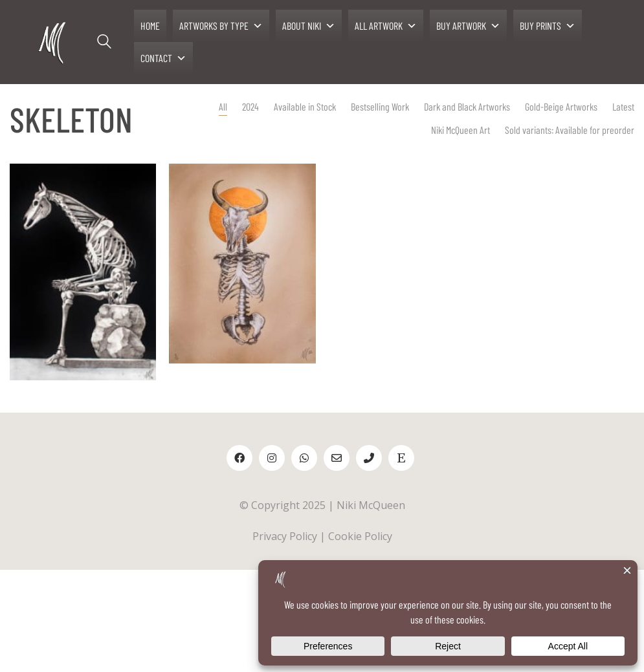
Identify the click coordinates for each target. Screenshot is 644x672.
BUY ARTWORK (468, 26)
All (156, 106)
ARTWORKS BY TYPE (221, 26)
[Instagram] (272, 458)
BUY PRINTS (548, 26)
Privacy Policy (285, 536)
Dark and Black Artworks (400, 106)
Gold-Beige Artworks (490, 106)
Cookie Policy (360, 536)
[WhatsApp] (304, 458)
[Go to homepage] (53, 42)
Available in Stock (238, 106)
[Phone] (369, 458)
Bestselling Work (313, 106)
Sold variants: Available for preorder (567, 130)
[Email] (337, 458)
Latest (550, 106)
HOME (150, 26)
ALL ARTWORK (386, 26)
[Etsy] (401, 458)
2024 (184, 106)
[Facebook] (239, 458)
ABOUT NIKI (309, 26)
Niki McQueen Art (602, 106)
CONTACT (163, 58)
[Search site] (104, 43)
